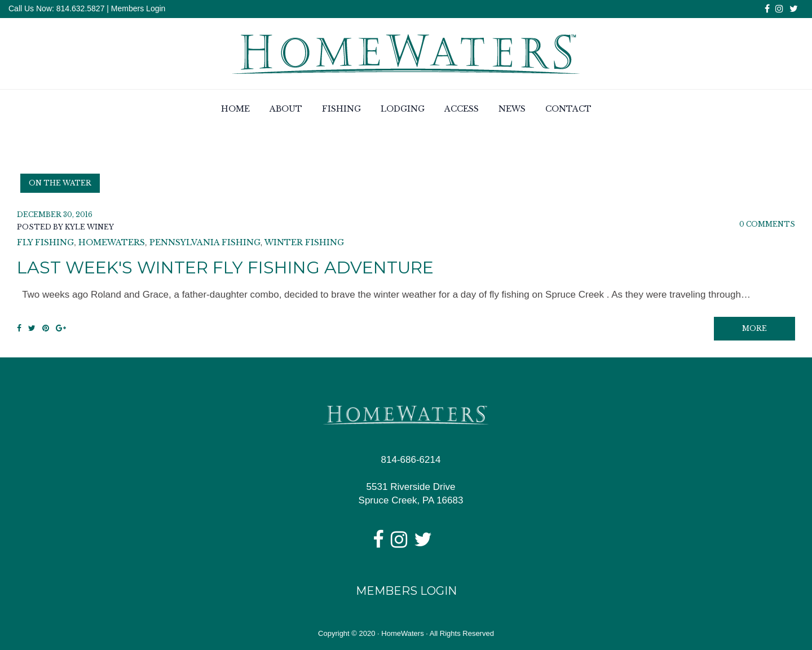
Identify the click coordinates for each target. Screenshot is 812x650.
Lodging (403, 109)
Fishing (341, 109)
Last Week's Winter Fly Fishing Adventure (225, 267)
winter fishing (304, 242)
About (286, 109)
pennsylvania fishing (205, 242)
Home (235, 109)
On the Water (60, 183)
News (512, 109)
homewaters (112, 242)
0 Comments (767, 224)
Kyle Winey (89, 227)
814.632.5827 (80, 8)
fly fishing (45, 242)
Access (462, 109)
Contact (568, 109)
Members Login (138, 8)
